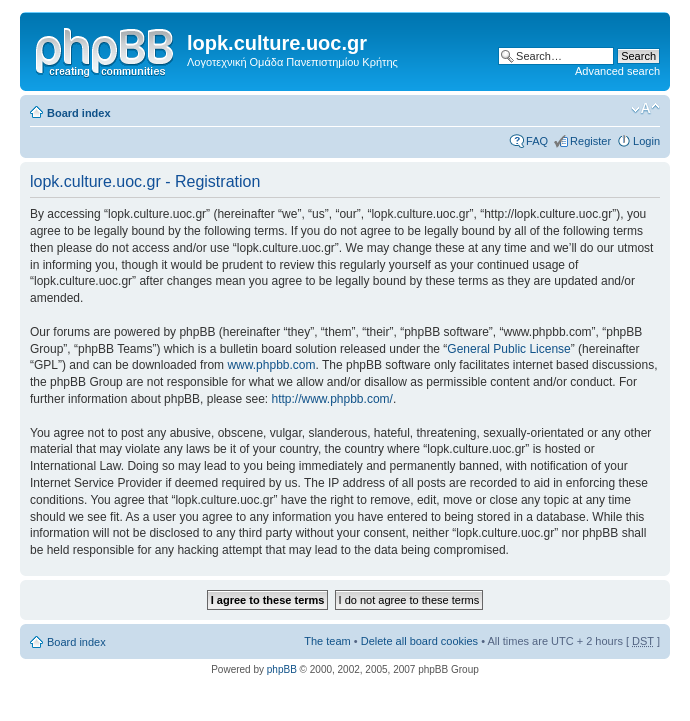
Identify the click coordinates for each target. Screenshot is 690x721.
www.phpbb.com (271, 365)
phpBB (282, 669)
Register (590, 141)
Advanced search (617, 71)
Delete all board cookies (419, 641)
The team (327, 641)
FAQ (537, 141)
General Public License (508, 349)
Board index (79, 113)
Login (646, 141)
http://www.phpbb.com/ (331, 399)
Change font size (645, 109)
